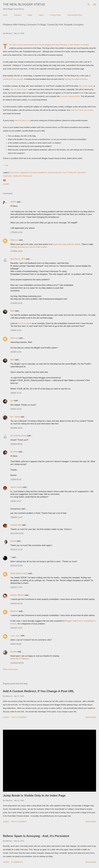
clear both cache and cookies (82, 110)
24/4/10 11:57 (16, 628)
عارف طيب (15, 636)
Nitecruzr (14, 240)
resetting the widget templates (76, 79)
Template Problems (23, 176)
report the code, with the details (67, 244)
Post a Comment (10, 669)
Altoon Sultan (16, 487)
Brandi (13, 541)
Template (7, 176)
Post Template (69, 173)
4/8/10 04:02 (16, 644)
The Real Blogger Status (24, 4)
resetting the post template (13, 79)
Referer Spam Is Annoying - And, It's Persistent (36, 836)
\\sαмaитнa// (16, 525)
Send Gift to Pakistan (20, 659)
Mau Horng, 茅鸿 (18, 259)
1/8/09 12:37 (16, 501)
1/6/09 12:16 (16, 393)
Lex (12, 401)
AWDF (13, 202)
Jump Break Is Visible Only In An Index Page (34, 795)
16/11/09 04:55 (17, 533)
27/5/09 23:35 (16, 303)
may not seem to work (19, 89)
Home (5, 15)
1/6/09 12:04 (16, 352)
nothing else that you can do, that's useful (29, 247)
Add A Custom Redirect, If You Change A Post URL (39, 691)
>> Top (6, 165)
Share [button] (6, 184)
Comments (25, 173)
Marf (12, 311)
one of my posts (24, 323)
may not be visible (86, 86)
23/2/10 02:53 (16, 566)
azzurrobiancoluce (18, 436)
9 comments (17, 862)
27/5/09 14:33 (16, 251)
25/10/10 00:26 (17, 663)
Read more (91, 717)
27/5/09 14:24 (16, 232)
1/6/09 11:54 (16, 330)
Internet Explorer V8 (22, 120)
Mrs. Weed (15, 417)
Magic (30, 15)
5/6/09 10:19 (16, 409)
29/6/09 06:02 (16, 444)
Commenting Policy (75, 15)
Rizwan (14, 652)
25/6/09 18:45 (16, 428)
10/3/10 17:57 (16, 587)
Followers (18, 15)
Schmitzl (14, 452)
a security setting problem (70, 96)
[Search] (89, 4)
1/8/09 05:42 (16, 480)
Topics (41, 15)
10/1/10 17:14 (16, 550)
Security (82, 173)
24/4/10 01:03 (16, 604)
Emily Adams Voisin (19, 573)
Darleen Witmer (17, 595)
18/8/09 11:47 (16, 517)
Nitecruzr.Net (55, 173)
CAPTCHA (15, 173)
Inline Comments (39, 173)
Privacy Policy (55, 15)
